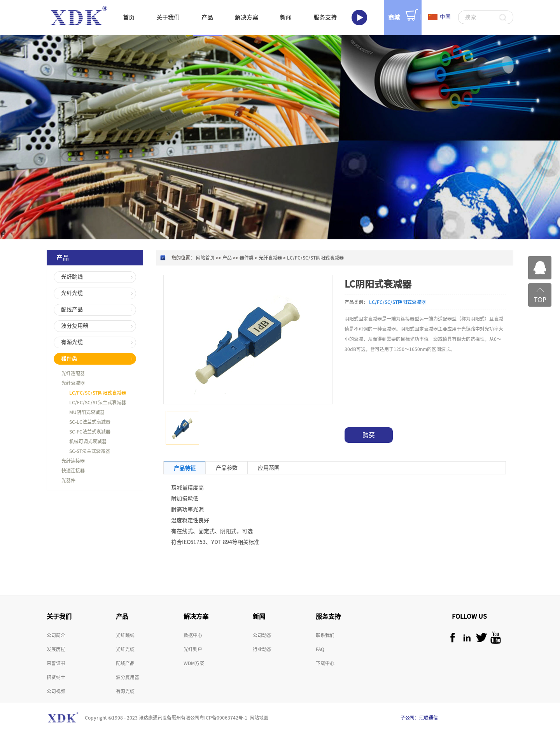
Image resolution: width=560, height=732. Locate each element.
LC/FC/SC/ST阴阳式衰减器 (315, 258)
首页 (129, 17)
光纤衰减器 (270, 258)
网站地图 (258, 718)
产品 (227, 258)
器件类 (247, 258)
